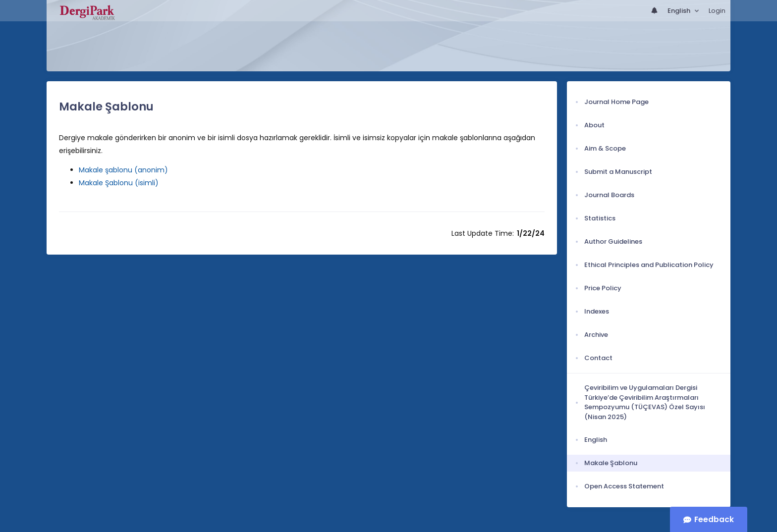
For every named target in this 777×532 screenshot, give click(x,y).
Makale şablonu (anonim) (123, 170)
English (680, 11)
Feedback (714, 519)
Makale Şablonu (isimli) (119, 183)
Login (717, 11)
